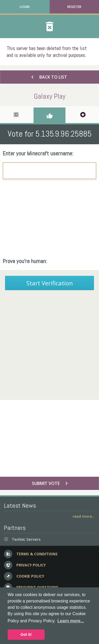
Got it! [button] (26, 634)
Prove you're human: (25, 261)
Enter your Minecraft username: (38, 153)
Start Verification (50, 283)
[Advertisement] (49, 219)
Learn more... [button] (71, 621)
